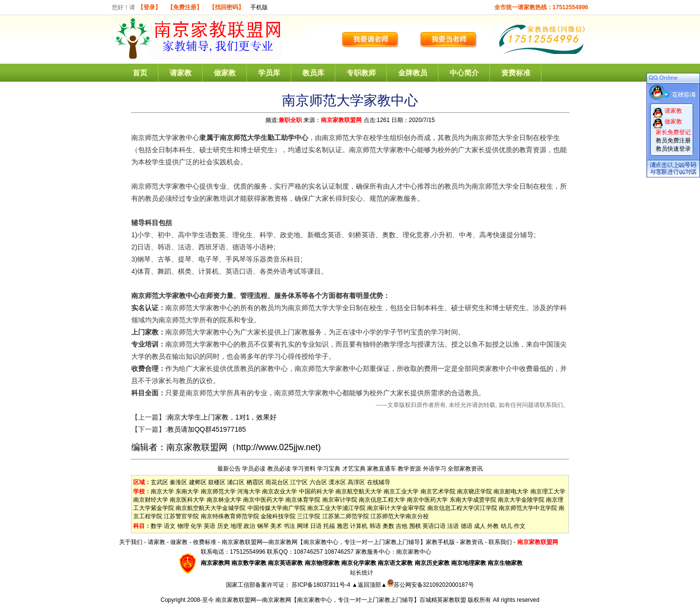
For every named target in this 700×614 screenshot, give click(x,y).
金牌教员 (413, 73)
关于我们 (131, 542)
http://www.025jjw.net (277, 447)
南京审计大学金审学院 (396, 508)
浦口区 (236, 482)
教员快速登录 (673, 149)
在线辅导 (379, 482)
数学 (157, 526)
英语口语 (434, 526)
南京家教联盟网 (341, 120)
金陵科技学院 (278, 516)
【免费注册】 (185, 7)
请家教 (181, 73)
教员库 (313, 73)
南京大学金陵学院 (521, 500)
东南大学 (187, 491)
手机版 (259, 7)
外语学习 (435, 469)
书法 (289, 526)
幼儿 (507, 526)
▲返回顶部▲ (369, 585)
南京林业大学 (224, 500)
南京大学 (162, 491)
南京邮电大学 (511, 491)
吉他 (402, 526)
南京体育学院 (303, 500)
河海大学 (249, 491)
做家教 (225, 73)
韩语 (375, 526)
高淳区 (356, 482)
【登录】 (149, 7)
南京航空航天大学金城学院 (210, 508)
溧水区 (337, 482)
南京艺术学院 (438, 491)
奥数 (388, 526)
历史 (223, 526)
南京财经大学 (151, 500)
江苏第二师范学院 (346, 516)
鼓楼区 (217, 482)
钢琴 (263, 526)
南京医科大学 (187, 500)
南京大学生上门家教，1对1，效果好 (222, 417)
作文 (520, 526)
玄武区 (159, 482)
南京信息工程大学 (382, 500)
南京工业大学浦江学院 (336, 508)
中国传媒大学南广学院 (277, 508)
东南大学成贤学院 (473, 500)
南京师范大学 (218, 491)
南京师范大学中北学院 (528, 508)
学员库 (269, 73)
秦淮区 (178, 482)
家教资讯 (472, 542)
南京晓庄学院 (474, 491)
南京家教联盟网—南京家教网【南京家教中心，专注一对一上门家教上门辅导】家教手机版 (338, 542)
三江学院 (309, 516)
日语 (316, 526)
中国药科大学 (316, 491)
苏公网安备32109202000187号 (430, 585)
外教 (493, 526)
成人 (480, 526)
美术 (276, 526)
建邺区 (198, 482)
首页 (140, 73)
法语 (453, 526)
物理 (183, 526)
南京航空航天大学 (359, 491)
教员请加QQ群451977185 (207, 429)
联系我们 (500, 542)
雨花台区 (277, 482)
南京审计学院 (340, 500)
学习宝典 (329, 469)
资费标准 (516, 73)
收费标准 (205, 542)
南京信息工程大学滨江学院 (462, 508)
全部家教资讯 (465, 469)
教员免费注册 (673, 140)
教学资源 (409, 469)
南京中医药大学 (263, 500)
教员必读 (279, 469)
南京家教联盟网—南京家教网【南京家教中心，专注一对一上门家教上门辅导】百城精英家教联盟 (341, 600)
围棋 (415, 526)
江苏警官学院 (181, 516)
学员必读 (254, 469)
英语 (210, 526)
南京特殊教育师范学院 (230, 516)
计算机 (359, 526)
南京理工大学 (548, 491)
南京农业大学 (280, 491)
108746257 (339, 552)
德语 (467, 526)
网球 (303, 526)
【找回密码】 (227, 7)
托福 (329, 526)
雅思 (343, 526)
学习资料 (304, 469)
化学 (196, 526)
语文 (170, 526)
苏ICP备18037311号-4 (322, 585)
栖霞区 (255, 482)
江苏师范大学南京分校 (400, 516)
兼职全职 (290, 120)
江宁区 (299, 482)
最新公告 (229, 469)
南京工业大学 (401, 491)
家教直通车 (382, 469)
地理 (236, 526)
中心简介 (464, 73)
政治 (249, 526)
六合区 (318, 482)
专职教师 (361, 73)
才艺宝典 (354, 469)
